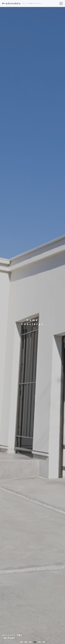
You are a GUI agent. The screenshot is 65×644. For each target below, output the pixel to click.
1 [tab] (21, 642)
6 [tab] (44, 642)
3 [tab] (30, 642)
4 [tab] (35, 642)
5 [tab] (39, 642)
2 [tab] (26, 642)
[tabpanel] (32, 322)
